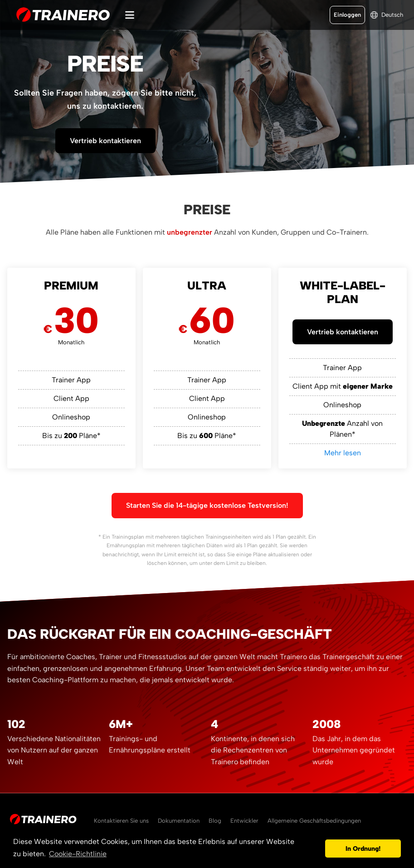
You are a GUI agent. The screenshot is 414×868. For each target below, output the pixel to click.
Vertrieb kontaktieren (105, 141)
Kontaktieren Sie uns (121, 821)
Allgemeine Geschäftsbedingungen (314, 821)
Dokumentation (179, 821)
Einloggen (347, 15)
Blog (215, 821)
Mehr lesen (343, 453)
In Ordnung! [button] (363, 849)
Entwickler (244, 821)
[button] (316, 849)
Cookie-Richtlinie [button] (78, 854)
